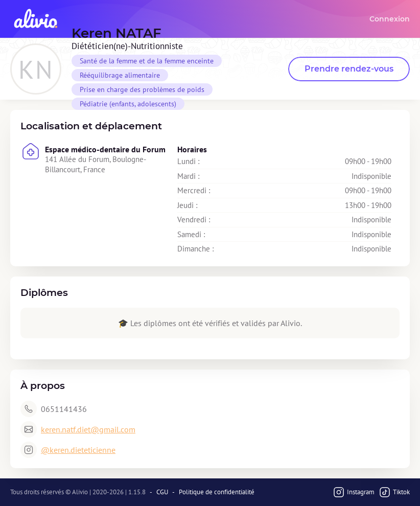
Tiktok (394, 492)
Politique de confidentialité (217, 492)
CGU (162, 492)
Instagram (354, 492)
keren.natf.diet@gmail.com (88, 429)
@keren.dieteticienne (78, 450)
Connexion (390, 19)
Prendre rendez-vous (349, 69)
